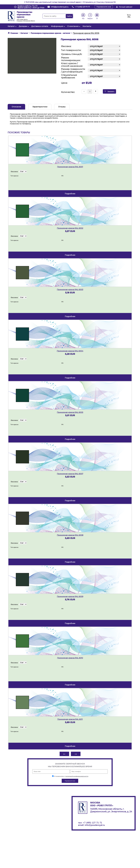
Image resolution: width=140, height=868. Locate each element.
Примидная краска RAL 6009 (70, 597)
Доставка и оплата (40, 26)
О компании (73, 26)
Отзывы (62, 107)
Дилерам (24, 26)
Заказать (109, 91)
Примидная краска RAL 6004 (70, 351)
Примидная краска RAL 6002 (70, 228)
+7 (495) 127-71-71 (92, 822)
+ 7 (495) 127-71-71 (82, 7)
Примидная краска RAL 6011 (70, 719)
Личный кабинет (126, 7)
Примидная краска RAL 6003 (70, 290)
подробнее (70, 194)
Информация (58, 26)
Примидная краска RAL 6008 (70, 535)
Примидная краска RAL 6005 (70, 412)
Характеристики (40, 107)
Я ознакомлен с (70, 776)
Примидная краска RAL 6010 (70, 658)
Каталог (12, 26)
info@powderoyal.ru (60, 7)
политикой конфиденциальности (77, 776)
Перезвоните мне (104, 7)
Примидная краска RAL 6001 (70, 167)
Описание (16, 107)
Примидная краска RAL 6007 (70, 474)
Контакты (87, 26)
